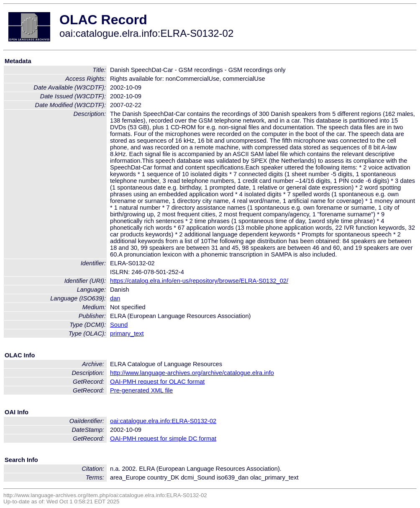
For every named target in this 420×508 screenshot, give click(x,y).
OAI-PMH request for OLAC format (157, 382)
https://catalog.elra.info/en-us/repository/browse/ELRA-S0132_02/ (199, 281)
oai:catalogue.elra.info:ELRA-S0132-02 (163, 421)
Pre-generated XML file (141, 390)
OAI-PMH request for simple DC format (163, 439)
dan (115, 298)
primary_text (127, 334)
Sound (119, 325)
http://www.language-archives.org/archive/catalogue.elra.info (192, 373)
